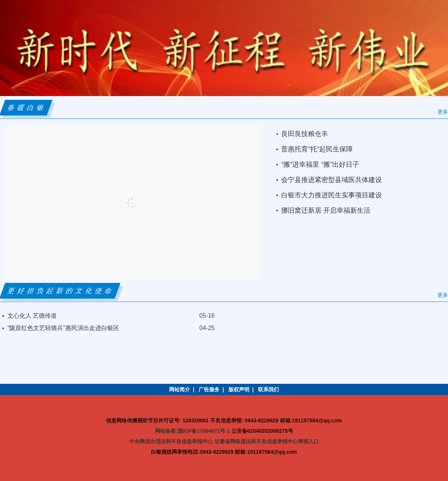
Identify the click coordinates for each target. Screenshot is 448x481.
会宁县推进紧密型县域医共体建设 (332, 180)
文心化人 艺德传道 (32, 316)
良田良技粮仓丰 (305, 134)
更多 (443, 112)
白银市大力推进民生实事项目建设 (332, 195)
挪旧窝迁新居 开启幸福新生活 (326, 210)
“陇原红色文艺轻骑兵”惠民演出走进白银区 (63, 328)
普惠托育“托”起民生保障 (317, 149)
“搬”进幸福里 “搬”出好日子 (320, 164)
